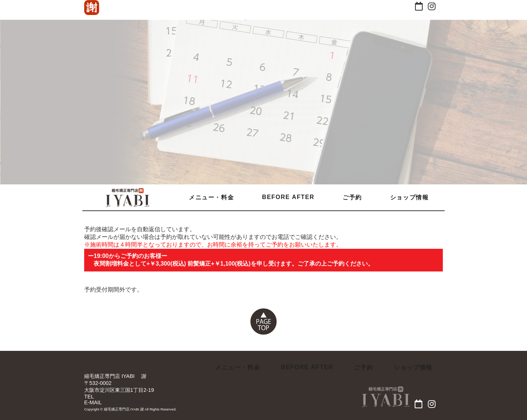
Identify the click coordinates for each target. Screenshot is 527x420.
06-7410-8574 (112, 397)
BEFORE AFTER (288, 197)
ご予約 (352, 197)
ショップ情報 (410, 197)
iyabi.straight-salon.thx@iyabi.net (142, 402)
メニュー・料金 (211, 197)
